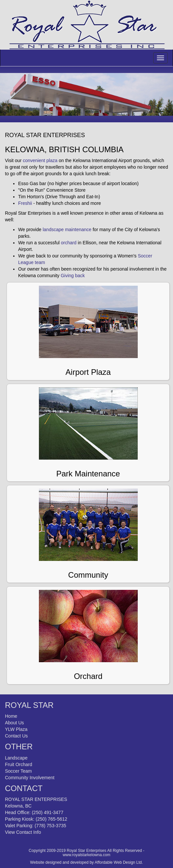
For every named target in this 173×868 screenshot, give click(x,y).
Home (11, 716)
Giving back (73, 276)
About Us (14, 723)
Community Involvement (30, 778)
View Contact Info (23, 832)
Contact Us (16, 736)
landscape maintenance (67, 229)
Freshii (25, 203)
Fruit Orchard (18, 764)
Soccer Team (18, 771)
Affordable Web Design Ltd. (119, 862)
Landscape (16, 758)
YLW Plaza (16, 729)
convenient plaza (39, 160)
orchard (69, 243)
